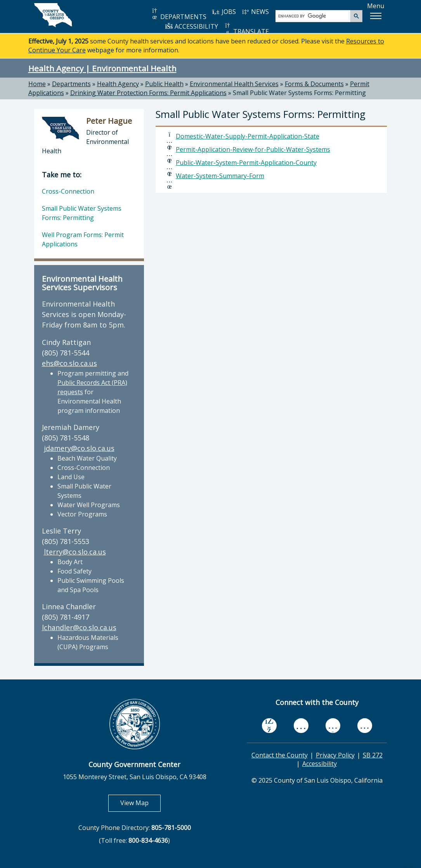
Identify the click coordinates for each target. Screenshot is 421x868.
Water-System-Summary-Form (220, 176)
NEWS (255, 12)
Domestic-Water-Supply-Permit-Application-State (248, 136)
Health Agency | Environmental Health (102, 68)
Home (37, 84)
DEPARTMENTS (179, 14)
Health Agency (118, 84)
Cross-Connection (68, 191)
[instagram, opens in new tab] (365, 725)
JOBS (224, 12)
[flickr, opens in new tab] (333, 725)
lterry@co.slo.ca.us (75, 552)
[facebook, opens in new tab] (269, 726)
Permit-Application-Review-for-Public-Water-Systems (253, 149)
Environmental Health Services (234, 84)
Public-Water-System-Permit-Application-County (246, 163)
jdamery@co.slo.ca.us (79, 448)
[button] (376, 16)
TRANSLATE (246, 29)
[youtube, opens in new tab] (301, 726)
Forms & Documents (314, 84)
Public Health (164, 84)
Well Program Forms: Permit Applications (83, 239)
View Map (140, 803)
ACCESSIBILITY (192, 26)
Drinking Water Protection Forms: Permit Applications (148, 93)
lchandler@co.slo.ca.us (79, 627)
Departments (71, 84)
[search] (313, 16)
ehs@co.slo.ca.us (69, 363)
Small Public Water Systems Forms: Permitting (299, 93)
